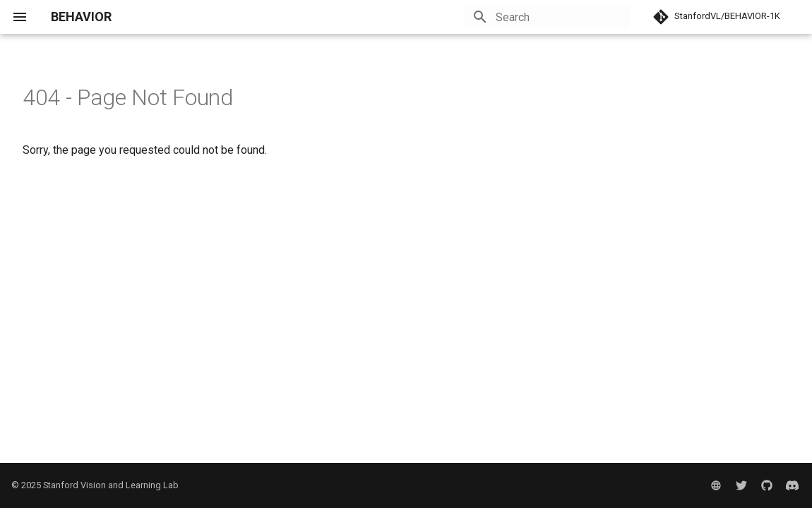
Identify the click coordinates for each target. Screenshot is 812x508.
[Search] (547, 17)
